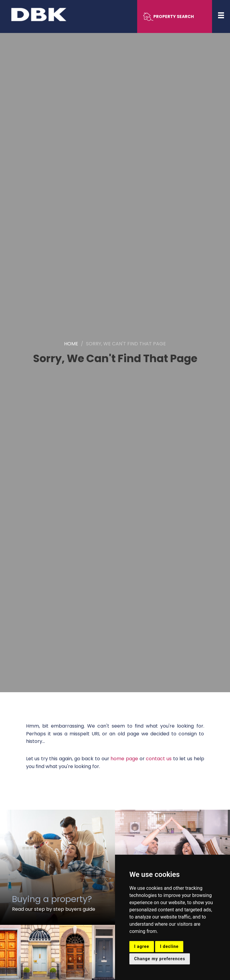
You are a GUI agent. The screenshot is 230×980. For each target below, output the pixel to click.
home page (124, 759)
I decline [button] (169, 946)
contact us (159, 759)
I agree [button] (142, 946)
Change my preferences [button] (160, 959)
